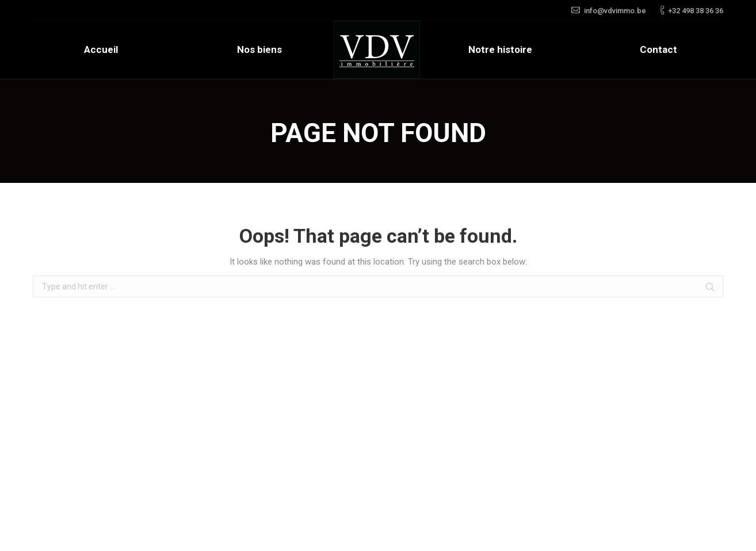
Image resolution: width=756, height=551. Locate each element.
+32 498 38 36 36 (696, 11)
